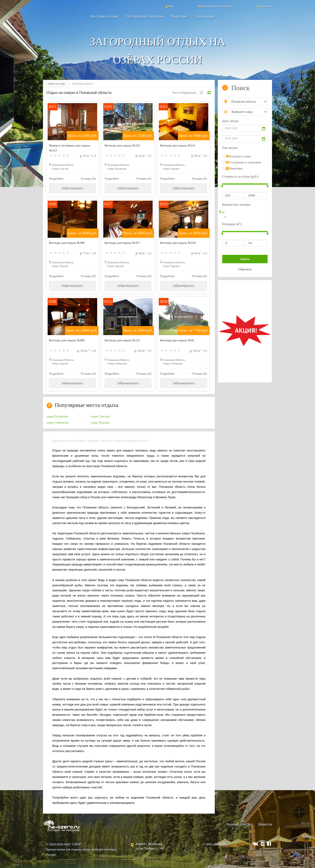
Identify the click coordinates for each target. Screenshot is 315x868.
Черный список (238, 824)
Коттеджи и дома (105, 16)
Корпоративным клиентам (215, 6)
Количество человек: (237, 205)
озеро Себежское (58, 422)
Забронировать (72, 188)
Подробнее (56, 178)
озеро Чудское (100, 422)
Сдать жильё (205, 16)
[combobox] (248, 102)
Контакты (264, 6)
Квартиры (179, 16)
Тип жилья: (230, 148)
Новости (265, 824)
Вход (169, 6)
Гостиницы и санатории (145, 16)
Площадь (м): (232, 224)
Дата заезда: (231, 121)
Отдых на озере (56, 84)
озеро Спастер (100, 416)
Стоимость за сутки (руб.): (241, 176)
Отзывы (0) (88, 178)
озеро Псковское (57, 416)
